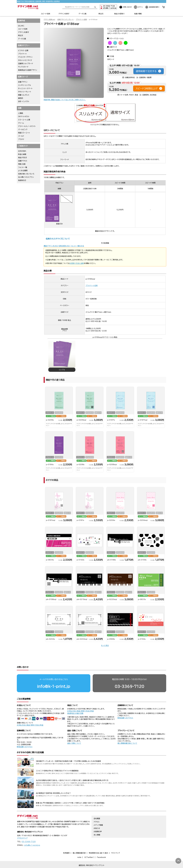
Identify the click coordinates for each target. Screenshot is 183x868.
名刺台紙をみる (64, 246)
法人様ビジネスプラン (26, 177)
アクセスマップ (22, 829)
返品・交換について (74, 734)
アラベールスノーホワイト (27, 126)
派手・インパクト (24, 101)
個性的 (21, 98)
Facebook (101, 848)
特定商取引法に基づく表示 (99, 844)
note (79, 848)
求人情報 (97, 826)
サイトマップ (116, 844)
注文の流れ (22, 151)
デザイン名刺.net (49, 19)
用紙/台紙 (22, 164)
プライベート (22, 54)
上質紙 (21, 113)
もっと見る (105, 646)
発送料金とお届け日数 (75, 704)
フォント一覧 (23, 167)
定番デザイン (23, 82)
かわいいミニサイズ (25, 60)
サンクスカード (23, 67)
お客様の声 (98, 823)
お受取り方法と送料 (77, 263)
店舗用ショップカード (26, 64)
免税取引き (22, 180)
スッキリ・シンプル (25, 85)
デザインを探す (64, 14)
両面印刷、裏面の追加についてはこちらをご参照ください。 (65, 100)
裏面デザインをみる (51, 246)
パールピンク (23, 130)
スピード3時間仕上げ (149, 88)
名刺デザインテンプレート (65, 19)
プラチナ (21, 139)
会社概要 (97, 810)
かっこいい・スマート (25, 88)
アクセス (97, 813)
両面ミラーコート (24, 133)
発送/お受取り (119, 14)
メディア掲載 (98, 816)
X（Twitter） (89, 848)
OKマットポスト (24, 116)
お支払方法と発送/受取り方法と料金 (30, 716)
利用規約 (66, 844)
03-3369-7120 (129, 677)
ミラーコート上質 (24, 120)
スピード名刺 (45, 14)
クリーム (21, 123)
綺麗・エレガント (24, 95)
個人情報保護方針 (79, 844)
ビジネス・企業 (23, 51)
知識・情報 (138, 14)
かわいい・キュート (25, 92)
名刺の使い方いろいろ (26, 174)
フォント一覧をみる (77, 246)
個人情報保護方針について (127, 734)
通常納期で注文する (149, 71)
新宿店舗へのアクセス (125, 709)
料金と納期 (22, 154)
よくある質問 (23, 171)
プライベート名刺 (81, 19)
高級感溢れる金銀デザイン (28, 70)
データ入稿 (82, 14)
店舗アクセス (23, 161)
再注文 (101, 14)
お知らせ (97, 819)
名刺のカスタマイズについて (58, 239)
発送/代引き (23, 158)
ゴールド (21, 136)
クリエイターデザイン (25, 57)
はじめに (21, 26)
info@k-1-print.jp (110, 8)
